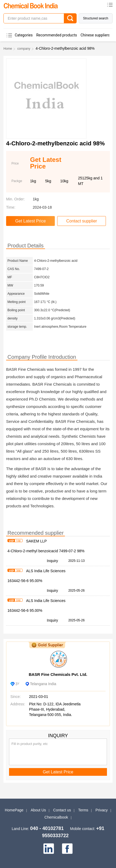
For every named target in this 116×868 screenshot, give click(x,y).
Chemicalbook (56, 817)
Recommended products (57, 35)
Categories (24, 35)
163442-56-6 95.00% (25, 581)
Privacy (102, 810)
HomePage (14, 810)
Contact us (62, 810)
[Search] (70, 18)
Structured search (96, 18)
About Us (38, 810)
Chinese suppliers (95, 35)
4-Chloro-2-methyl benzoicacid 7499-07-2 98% (46, 551)
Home (8, 49)
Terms (83, 810)
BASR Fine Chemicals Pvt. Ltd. (58, 674)
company (24, 49)
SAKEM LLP (36, 541)
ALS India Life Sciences (46, 571)
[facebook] (67, 849)
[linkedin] (49, 849)
